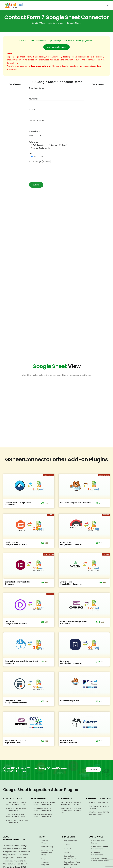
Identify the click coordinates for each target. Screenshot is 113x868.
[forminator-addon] (84, 645)
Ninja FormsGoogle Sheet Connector (71, 543)
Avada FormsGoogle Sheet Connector (71, 583)
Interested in (34, 131)
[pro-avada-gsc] (84, 566)
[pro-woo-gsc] (84, 605)
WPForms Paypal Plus (70, 701)
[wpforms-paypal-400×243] (84, 684)
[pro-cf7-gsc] (29, 486)
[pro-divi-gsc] (29, 605)
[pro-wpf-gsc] (84, 486)
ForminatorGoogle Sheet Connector (71, 662)
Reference (33, 142)
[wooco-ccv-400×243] (29, 724)
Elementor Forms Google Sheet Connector (19, 583)
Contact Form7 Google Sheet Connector (18, 504)
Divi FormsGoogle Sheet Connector (16, 623)
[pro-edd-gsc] (29, 645)
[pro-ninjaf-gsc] (84, 526)
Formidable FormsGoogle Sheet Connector (16, 702)
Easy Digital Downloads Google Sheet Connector (21, 662)
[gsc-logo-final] (14, 3)
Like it (31, 153)
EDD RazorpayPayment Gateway (69, 741)
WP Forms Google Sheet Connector (76, 503)
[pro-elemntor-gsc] (29, 566)
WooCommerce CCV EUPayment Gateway (15, 741)
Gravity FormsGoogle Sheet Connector (16, 543)
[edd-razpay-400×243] (84, 724)
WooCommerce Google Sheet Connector (73, 623)
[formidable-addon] (29, 685)
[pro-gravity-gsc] (29, 526)
